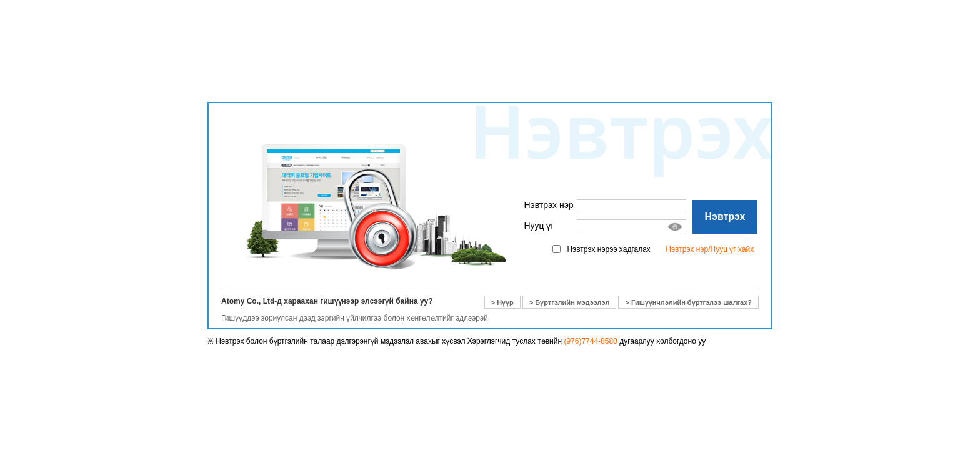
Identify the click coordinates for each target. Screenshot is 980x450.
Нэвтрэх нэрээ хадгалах (608, 249)
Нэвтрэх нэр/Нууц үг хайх (710, 249)
